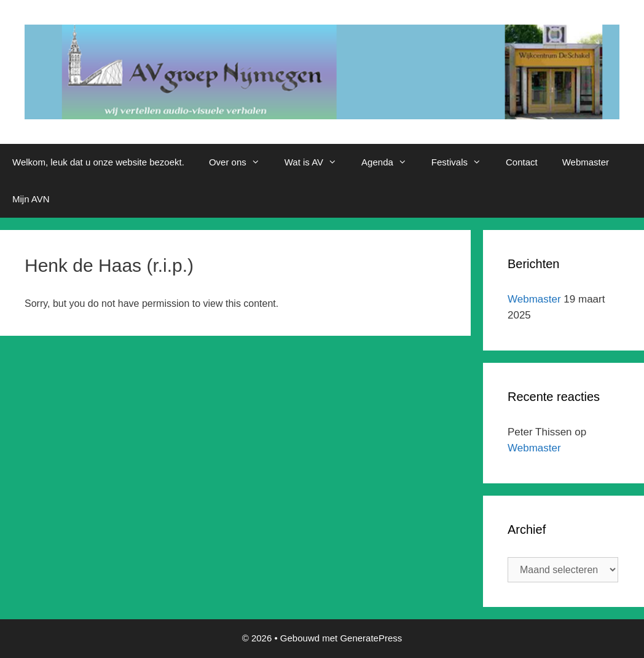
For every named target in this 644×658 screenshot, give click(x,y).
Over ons (241, 162)
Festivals (462, 162)
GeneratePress (371, 638)
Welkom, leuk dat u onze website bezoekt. (98, 162)
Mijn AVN (31, 199)
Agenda (390, 162)
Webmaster (586, 162)
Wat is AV (317, 162)
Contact (522, 162)
